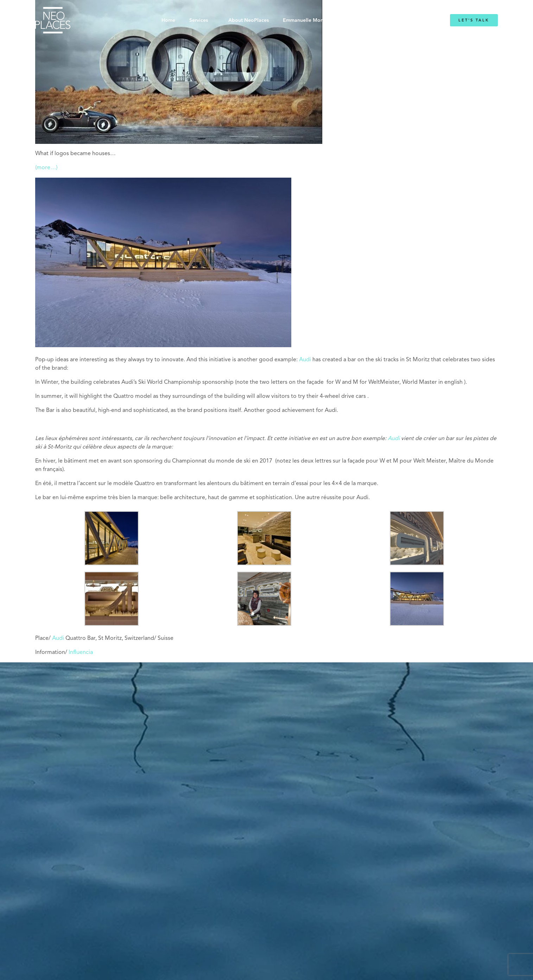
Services (199, 20)
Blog (353, 20)
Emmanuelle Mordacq (308, 20)
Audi (305, 360)
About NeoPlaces (249, 20)
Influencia (81, 653)
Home (168, 20)
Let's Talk (474, 20)
